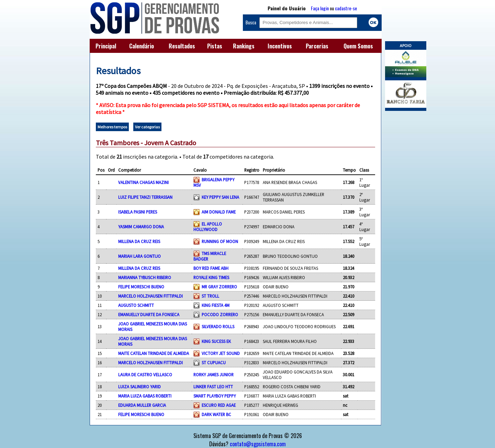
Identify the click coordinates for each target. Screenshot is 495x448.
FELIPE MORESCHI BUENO (141, 287)
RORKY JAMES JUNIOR (213, 375)
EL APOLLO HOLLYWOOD (208, 227)
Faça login (320, 8)
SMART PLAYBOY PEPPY (215, 396)
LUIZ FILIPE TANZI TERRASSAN (145, 197)
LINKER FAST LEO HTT (213, 387)
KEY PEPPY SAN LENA (220, 197)
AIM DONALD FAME (219, 212)
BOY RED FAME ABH (211, 268)
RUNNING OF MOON (220, 241)
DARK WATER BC (216, 414)
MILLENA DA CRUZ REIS (139, 241)
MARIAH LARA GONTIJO (139, 256)
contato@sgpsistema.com (258, 444)
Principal (106, 46)
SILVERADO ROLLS (218, 326)
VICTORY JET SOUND (221, 353)
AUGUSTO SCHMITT (136, 305)
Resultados (182, 46)
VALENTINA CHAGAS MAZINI (143, 182)
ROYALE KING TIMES (211, 277)
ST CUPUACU (214, 363)
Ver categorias (147, 127)
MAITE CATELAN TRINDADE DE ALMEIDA (154, 353)
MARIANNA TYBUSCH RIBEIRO (145, 277)
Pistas (215, 46)
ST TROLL (210, 296)
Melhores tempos (112, 127)
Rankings (244, 46)
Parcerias (317, 46)
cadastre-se (346, 8)
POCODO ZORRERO (220, 314)
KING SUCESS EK (216, 341)
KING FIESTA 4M (216, 305)
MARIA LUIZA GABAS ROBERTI (145, 396)
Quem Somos (358, 46)
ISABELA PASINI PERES (138, 212)
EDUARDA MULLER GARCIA (142, 405)
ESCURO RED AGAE (219, 405)
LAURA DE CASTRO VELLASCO (145, 375)
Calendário (142, 46)
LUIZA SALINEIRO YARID (139, 387)
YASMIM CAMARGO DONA (141, 227)
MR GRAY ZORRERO (219, 287)
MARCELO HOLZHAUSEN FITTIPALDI (150, 296)
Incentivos (280, 46)
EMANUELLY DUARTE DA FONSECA (149, 314)
